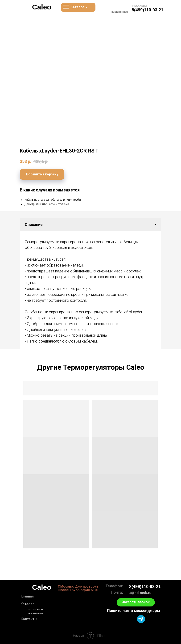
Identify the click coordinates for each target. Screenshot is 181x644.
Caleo (42, 7)
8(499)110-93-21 (148, 10)
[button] (136, 602)
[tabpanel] (90, 290)
